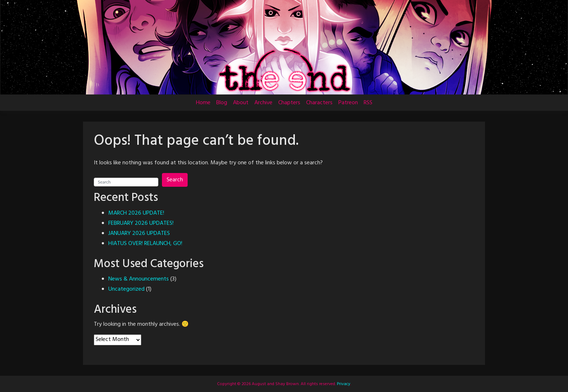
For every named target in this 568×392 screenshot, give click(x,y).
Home (203, 103)
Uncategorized (126, 289)
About (241, 103)
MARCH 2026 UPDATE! (136, 213)
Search (175, 180)
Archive (263, 103)
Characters (319, 103)
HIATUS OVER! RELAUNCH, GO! (145, 244)
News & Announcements (139, 279)
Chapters (289, 103)
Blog (222, 103)
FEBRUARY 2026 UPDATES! (141, 223)
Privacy (343, 384)
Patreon (348, 103)
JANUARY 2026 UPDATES (139, 233)
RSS (368, 103)
